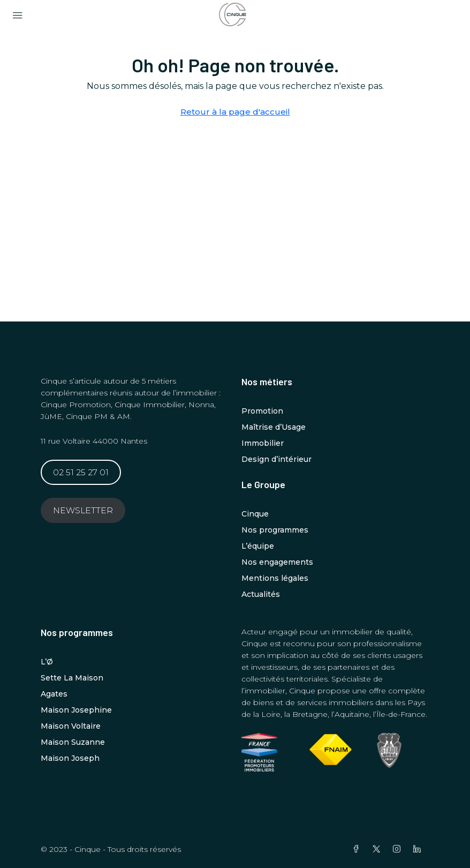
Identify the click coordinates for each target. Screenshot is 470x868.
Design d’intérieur (276, 459)
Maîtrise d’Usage (274, 427)
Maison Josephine (76, 710)
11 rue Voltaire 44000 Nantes (94, 441)
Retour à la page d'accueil (235, 112)
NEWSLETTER (83, 510)
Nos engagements (277, 562)
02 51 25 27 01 (81, 472)
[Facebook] (358, 849)
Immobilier (263, 443)
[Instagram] (399, 849)
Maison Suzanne (73, 742)
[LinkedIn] (419, 849)
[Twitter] (378, 849)
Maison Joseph (70, 758)
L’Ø (47, 662)
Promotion (262, 411)
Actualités (261, 594)
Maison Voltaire (71, 726)
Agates (54, 694)
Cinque (255, 514)
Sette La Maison (72, 678)
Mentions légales (275, 578)
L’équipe (258, 546)
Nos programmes (275, 530)
